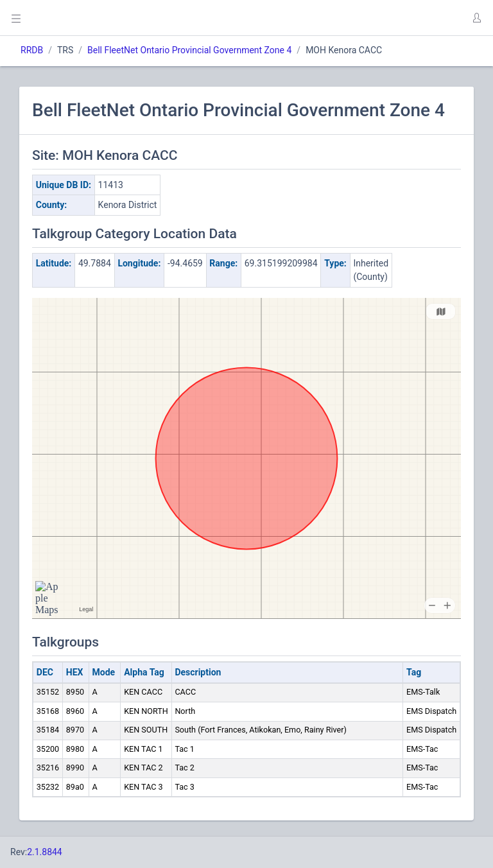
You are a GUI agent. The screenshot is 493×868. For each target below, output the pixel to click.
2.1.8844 (45, 852)
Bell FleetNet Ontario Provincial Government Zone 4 (189, 50)
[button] (476, 18)
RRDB (32, 50)
